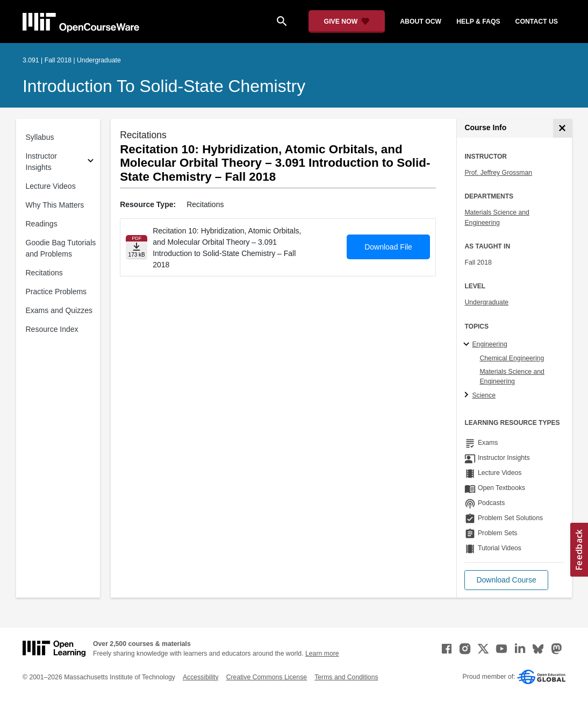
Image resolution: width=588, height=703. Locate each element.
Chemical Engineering (512, 358)
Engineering (489, 344)
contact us (537, 22)
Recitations (44, 273)
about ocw (421, 22)
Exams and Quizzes (59, 310)
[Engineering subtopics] (468, 345)
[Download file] (137, 247)
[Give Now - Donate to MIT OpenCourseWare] (347, 22)
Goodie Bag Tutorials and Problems (61, 248)
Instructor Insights (41, 162)
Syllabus (40, 137)
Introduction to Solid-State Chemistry (164, 86)
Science (484, 395)
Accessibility (201, 677)
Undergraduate (486, 302)
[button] (506, 580)
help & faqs (478, 22)
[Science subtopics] (468, 395)
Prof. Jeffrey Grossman (498, 173)
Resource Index (52, 329)
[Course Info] (562, 128)
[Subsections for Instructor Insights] (91, 162)
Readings (42, 224)
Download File (388, 247)
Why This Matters (55, 205)
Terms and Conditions (346, 677)
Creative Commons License (267, 677)
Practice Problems (56, 292)
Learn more (322, 654)
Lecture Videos (51, 186)
